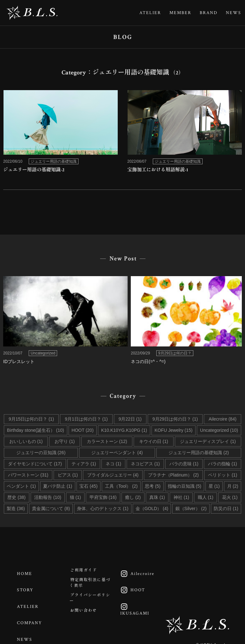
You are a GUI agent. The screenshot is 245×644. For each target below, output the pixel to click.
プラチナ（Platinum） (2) (173, 475)
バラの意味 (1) (184, 464)
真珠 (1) (157, 497)
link (60, 133)
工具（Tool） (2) (121, 486)
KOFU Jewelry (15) (173, 430)
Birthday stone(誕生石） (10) (36, 430)
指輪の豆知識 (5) (185, 486)
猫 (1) (75, 497)
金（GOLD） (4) (152, 508)
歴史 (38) (16, 497)
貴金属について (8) (51, 508)
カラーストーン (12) (107, 441)
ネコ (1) (113, 464)
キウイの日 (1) (154, 441)
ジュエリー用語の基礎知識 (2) (199, 453)
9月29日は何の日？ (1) (175, 419)
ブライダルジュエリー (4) (113, 475)
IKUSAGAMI (136, 601)
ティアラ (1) (84, 464)
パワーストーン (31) (28, 475)
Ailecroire (138, 572)
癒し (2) (133, 497)
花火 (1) (230, 497)
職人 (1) (206, 497)
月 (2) (233, 486)
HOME (27, 572)
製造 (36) (16, 508)
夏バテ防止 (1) (58, 486)
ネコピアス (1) (145, 464)
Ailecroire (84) (223, 419)
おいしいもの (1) (26, 441)
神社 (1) (181, 497)
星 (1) (214, 486)
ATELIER (150, 13)
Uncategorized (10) (219, 430)
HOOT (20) (82, 430)
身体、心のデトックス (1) (103, 508)
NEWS (234, 13)
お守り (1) (65, 441)
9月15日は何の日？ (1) (31, 419)
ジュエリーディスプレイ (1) (208, 441)
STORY (28, 585)
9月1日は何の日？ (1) (86, 419)
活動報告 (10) (48, 497)
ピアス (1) (68, 475)
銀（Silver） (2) (191, 508)
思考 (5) (153, 486)
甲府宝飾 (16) (103, 497)
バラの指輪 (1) (223, 464)
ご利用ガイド (87, 572)
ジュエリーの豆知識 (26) (41, 453)
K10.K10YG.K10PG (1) (124, 430)
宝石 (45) (89, 486)
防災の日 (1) (226, 508)
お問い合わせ (87, 625)
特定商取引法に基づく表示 (89, 588)
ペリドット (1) (223, 475)
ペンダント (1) (21, 486)
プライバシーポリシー (89, 608)
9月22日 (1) (130, 419)
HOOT (134, 585)
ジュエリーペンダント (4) (117, 453)
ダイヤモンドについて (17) (35, 464)
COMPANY (32, 611)
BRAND (209, 13)
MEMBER (180, 13)
